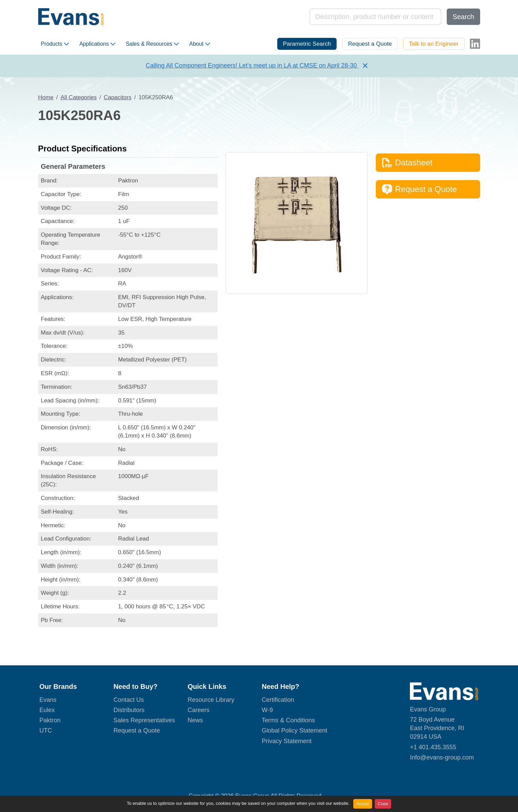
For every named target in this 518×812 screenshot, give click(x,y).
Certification (278, 700)
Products (55, 44)
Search (463, 17)
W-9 (267, 710)
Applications (97, 44)
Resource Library (211, 700)
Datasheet (407, 163)
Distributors (129, 710)
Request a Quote (370, 44)
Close (383, 804)
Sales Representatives (144, 720)
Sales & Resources (152, 44)
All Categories (79, 97)
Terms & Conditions (288, 720)
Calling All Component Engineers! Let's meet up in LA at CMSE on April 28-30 (252, 65)
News (195, 720)
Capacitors (117, 97)
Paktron (50, 720)
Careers (198, 710)
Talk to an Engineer (434, 44)
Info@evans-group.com (442, 757)
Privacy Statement (286, 741)
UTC (46, 730)
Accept (363, 804)
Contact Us (129, 700)
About (200, 44)
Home (46, 97)
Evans (48, 700)
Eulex (47, 710)
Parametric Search (307, 44)
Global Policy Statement (294, 730)
